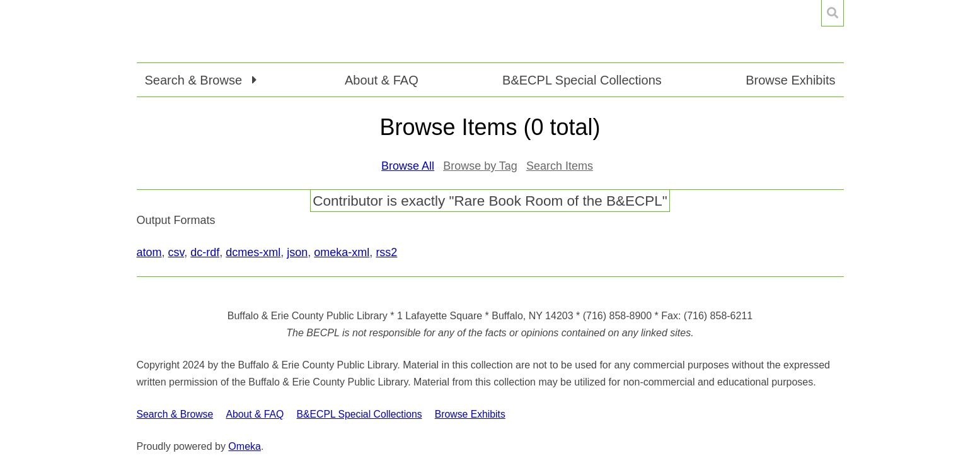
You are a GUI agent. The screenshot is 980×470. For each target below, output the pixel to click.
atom (149, 252)
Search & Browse (175, 414)
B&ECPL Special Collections (582, 80)
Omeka (245, 446)
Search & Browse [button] (195, 80)
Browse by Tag (480, 166)
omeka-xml (342, 252)
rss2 (386, 252)
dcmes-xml (253, 252)
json (297, 252)
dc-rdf (205, 252)
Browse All (408, 166)
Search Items (560, 166)
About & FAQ (382, 80)
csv (176, 252)
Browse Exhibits (790, 80)
